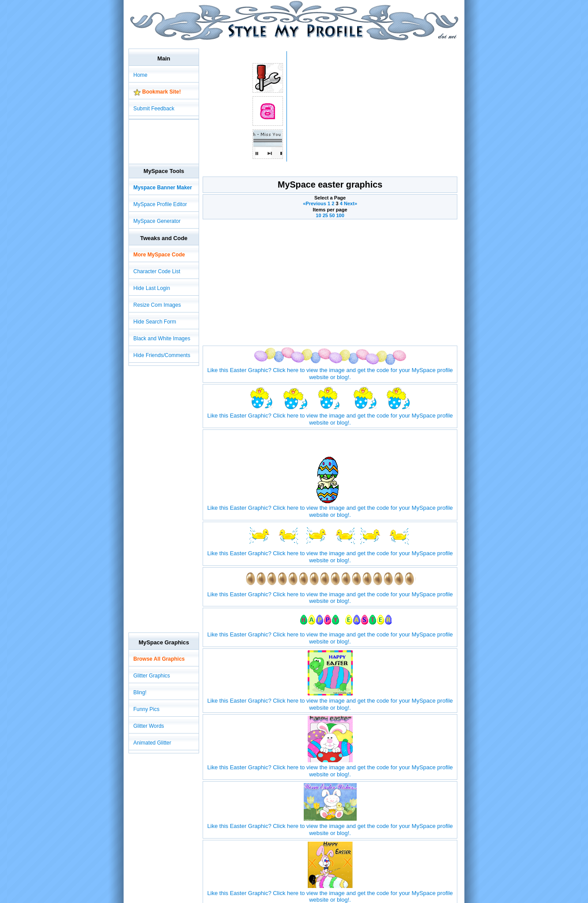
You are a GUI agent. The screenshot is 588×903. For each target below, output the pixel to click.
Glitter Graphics (152, 676)
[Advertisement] (289, 44)
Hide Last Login (152, 288)
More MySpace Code (159, 255)
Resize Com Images (157, 305)
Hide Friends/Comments (162, 355)
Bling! (140, 692)
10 (318, 215)
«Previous (315, 203)
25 (325, 215)
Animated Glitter (152, 743)
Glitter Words (149, 726)
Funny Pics (146, 709)
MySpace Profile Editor (160, 204)
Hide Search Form (155, 322)
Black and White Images (162, 339)
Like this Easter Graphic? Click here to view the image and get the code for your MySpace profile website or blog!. (330, 370)
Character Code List (157, 271)
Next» (351, 203)
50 (332, 215)
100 (340, 215)
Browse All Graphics (159, 659)
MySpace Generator (157, 221)
